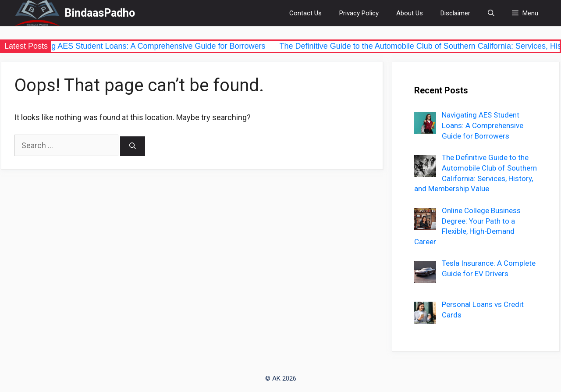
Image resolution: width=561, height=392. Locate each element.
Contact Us (305, 13)
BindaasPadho (100, 13)
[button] (525, 13)
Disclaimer (455, 13)
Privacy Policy (359, 13)
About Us (410, 13)
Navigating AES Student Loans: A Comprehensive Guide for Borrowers (146, 46)
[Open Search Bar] (491, 13)
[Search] (133, 146)
